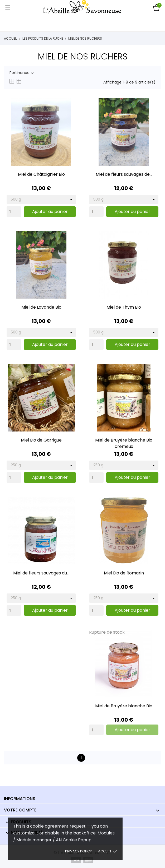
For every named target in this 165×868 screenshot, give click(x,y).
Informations (20, 799)
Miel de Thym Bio (124, 307)
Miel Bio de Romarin (124, 573)
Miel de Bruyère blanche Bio (124, 706)
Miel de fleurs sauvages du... (41, 573)
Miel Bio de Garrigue (41, 440)
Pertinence (22, 73)
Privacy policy (78, 851)
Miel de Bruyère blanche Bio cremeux (124, 443)
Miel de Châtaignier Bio (41, 174)
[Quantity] (14, 212)
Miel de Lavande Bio (41, 307)
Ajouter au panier (50, 212)
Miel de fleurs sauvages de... (124, 174)
